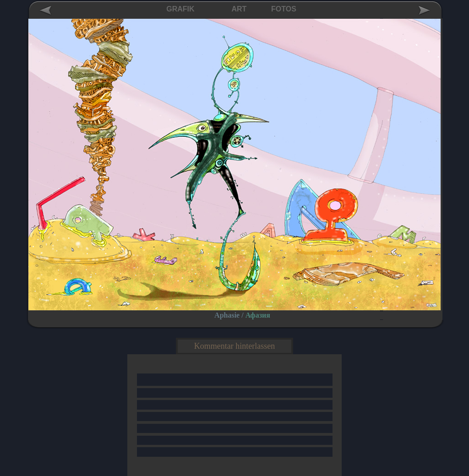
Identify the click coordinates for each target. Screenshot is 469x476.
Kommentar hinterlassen (234, 346)
